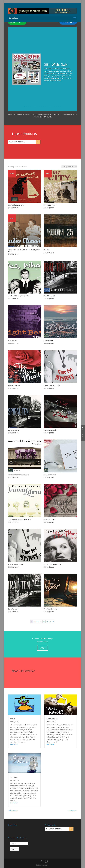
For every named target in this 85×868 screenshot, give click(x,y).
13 (47, 107)
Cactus (13, 719)
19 (58, 107)
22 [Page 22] (50, 621)
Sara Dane (14, 777)
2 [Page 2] (34, 621)
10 (42, 107)
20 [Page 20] (44, 621)
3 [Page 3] (36, 621)
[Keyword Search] (22, 142)
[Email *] (19, 844)
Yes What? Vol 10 (52, 719)
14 (49, 107)
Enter (42, 648)
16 (53, 107)
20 (60, 107)
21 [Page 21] (47, 621)
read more (14, 744)
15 (51, 107)
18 (57, 107)
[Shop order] (69, 167)
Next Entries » (72, 811)
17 (55, 107)
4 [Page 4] (38, 621)
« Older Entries (13, 811)
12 (45, 107)
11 (43, 107)
